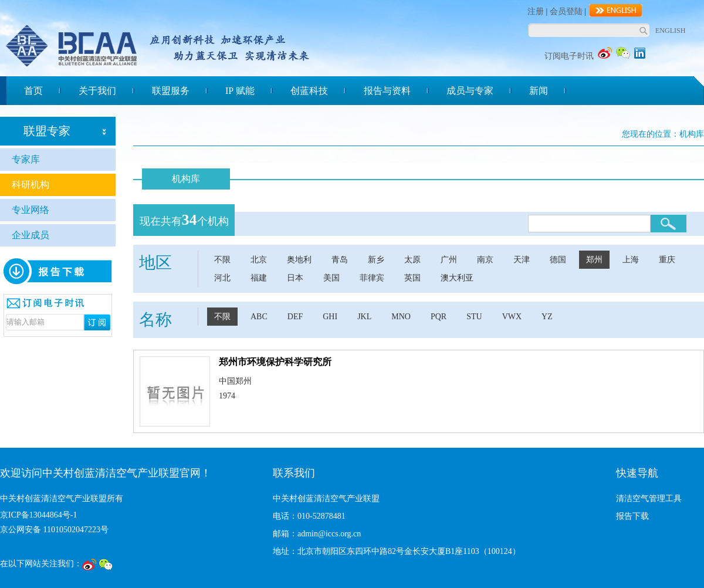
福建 (259, 278)
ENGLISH (670, 31)
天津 (522, 260)
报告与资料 (387, 91)
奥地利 (299, 260)
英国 (412, 278)
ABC (259, 317)
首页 (33, 91)
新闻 (539, 91)
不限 (222, 260)
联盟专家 (47, 131)
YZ (547, 317)
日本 (295, 278)
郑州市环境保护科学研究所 (275, 362)
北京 (259, 260)
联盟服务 (171, 91)
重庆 (667, 260)
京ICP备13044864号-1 (38, 515)
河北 (222, 278)
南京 (485, 260)
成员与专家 (470, 91)
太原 (412, 260)
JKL (364, 317)
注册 (536, 11)
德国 (558, 260)
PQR (439, 317)
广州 (449, 260)
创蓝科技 (309, 91)
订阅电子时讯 (569, 56)
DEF (295, 317)
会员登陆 (566, 11)
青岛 (340, 260)
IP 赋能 (240, 91)
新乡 (376, 260)
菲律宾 (372, 278)
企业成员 (31, 235)
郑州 (594, 260)
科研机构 (31, 185)
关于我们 (97, 91)
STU (474, 317)
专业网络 (31, 210)
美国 (331, 278)
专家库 (26, 159)
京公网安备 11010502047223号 (54, 530)
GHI (330, 317)
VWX (512, 317)
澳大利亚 (457, 278)
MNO (401, 317)
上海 (631, 260)
